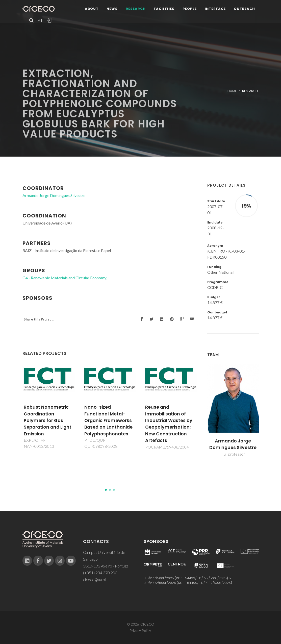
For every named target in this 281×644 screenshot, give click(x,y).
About (92, 9)
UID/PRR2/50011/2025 (160, 583)
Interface (215, 9)
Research (136, 9)
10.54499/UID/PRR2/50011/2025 (207, 583)
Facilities (164, 9)
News (112, 9)
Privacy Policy (140, 630)
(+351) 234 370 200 (100, 573)
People (190, 9)
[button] (106, 490)
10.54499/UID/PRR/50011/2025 (204, 578)
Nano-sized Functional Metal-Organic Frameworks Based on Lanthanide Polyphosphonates (108, 420)
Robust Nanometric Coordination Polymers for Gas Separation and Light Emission (48, 420)
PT (40, 20)
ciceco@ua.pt (95, 579)
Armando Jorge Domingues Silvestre (233, 444)
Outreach (244, 9)
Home (232, 91)
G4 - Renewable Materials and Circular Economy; (65, 278)
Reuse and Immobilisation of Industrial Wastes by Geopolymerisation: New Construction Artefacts (169, 424)
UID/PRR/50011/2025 (159, 578)
